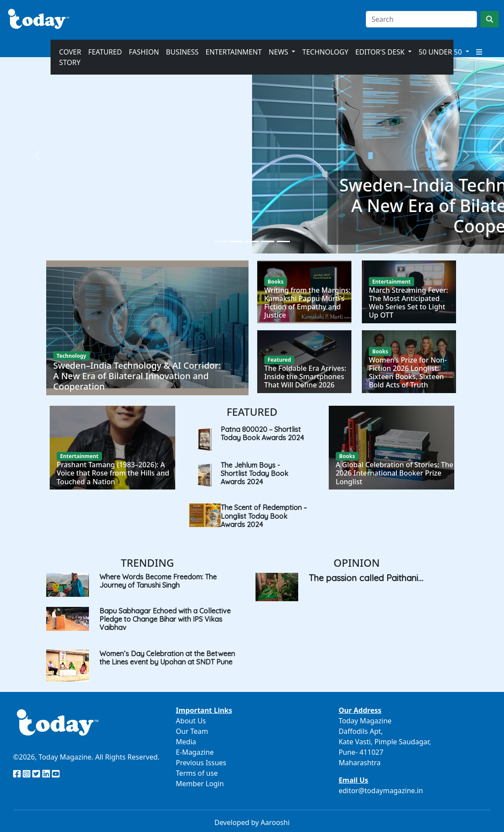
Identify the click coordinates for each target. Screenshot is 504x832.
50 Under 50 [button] (441, 52)
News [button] (279, 52)
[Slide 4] (268, 241)
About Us (191, 721)
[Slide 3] (252, 241)
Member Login (200, 784)
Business (182, 52)
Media (186, 742)
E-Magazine (195, 752)
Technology (325, 52)
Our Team (192, 731)
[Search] (421, 19)
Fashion (144, 52)
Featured (105, 52)
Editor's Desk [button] (381, 52)
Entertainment (233, 52)
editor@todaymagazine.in (381, 791)
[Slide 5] (283, 241)
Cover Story (70, 57)
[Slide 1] (221, 241)
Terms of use (197, 773)
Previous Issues (201, 763)
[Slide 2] (236, 241)
